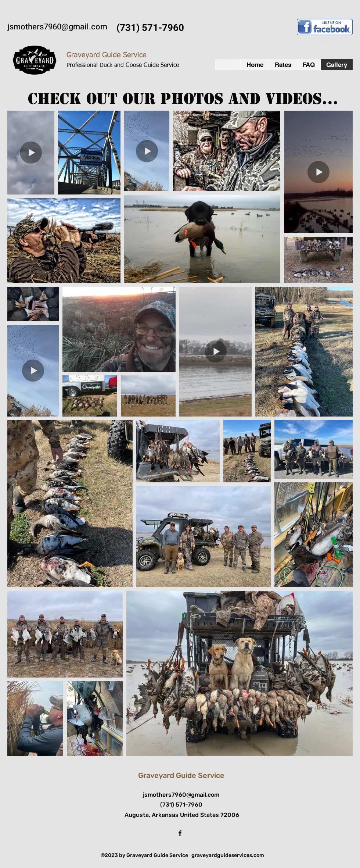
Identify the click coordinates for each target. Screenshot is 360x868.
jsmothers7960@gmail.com (57, 27)
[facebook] (180, 833)
